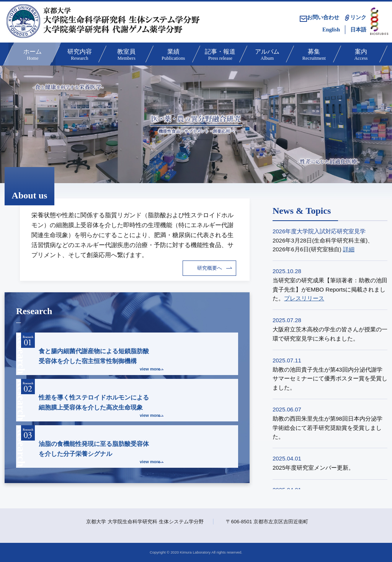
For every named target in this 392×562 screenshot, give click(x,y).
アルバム (267, 55)
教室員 (126, 55)
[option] (196, 124)
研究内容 (79, 55)
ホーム (32, 55)
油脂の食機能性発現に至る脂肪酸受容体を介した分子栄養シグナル (91, 445)
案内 (360, 55)
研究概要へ (210, 268)
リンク (358, 17)
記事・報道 (220, 55)
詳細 (349, 249)
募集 (313, 55)
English (331, 29)
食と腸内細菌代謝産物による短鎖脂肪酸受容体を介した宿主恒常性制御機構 (91, 353)
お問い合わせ (319, 17)
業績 (173, 55)
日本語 (358, 29)
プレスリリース (304, 298)
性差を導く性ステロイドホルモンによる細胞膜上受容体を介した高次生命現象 (91, 399)
